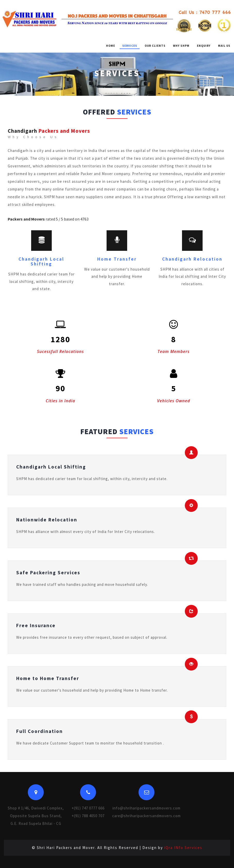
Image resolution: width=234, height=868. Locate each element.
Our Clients (155, 46)
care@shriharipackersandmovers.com (146, 816)
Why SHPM (181, 46)
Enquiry (204, 46)
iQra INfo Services (183, 848)
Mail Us (224, 46)
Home (111, 46)
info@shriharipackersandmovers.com (146, 808)
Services (130, 46)
